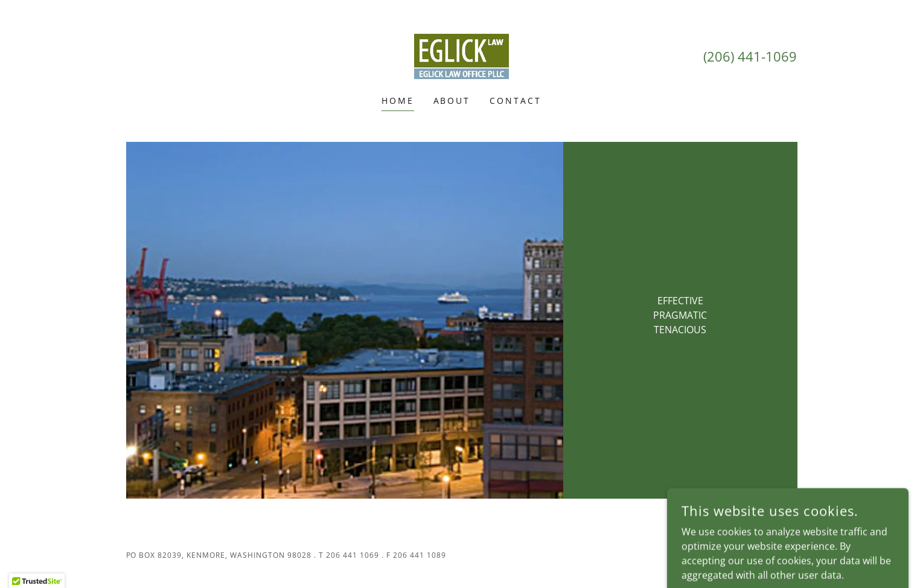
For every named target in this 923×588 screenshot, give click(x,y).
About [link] (452, 101)
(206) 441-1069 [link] (750, 56)
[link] (461, 56)
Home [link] (398, 101)
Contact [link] (516, 101)
